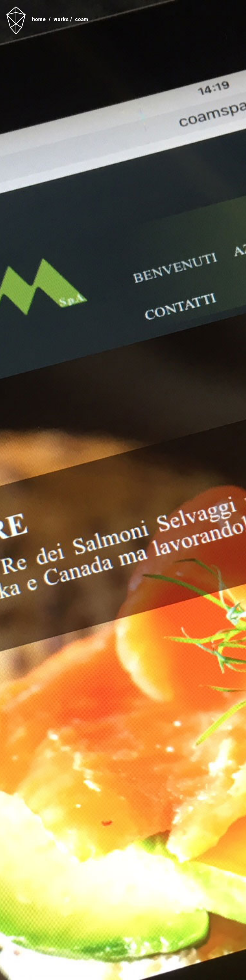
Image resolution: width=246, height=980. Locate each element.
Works (61, 19)
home (39, 19)
